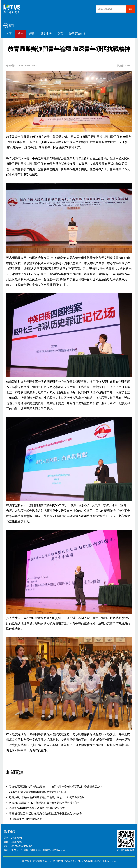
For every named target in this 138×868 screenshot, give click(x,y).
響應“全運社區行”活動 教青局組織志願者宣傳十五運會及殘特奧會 (46, 814)
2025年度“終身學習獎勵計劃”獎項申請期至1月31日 (38, 792)
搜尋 (130, 9)
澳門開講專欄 (77, 34)
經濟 (32, 34)
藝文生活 (46, 34)
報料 (11, 25)
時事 (20, 34)
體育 (60, 34)
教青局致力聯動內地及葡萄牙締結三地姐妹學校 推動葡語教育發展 (47, 797)
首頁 (9, 34)
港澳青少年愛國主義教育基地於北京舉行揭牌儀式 (37, 808)
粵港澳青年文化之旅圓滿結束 (26, 819)
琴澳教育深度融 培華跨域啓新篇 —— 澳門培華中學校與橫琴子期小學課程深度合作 (56, 786)
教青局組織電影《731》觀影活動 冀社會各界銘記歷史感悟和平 (44, 803)
